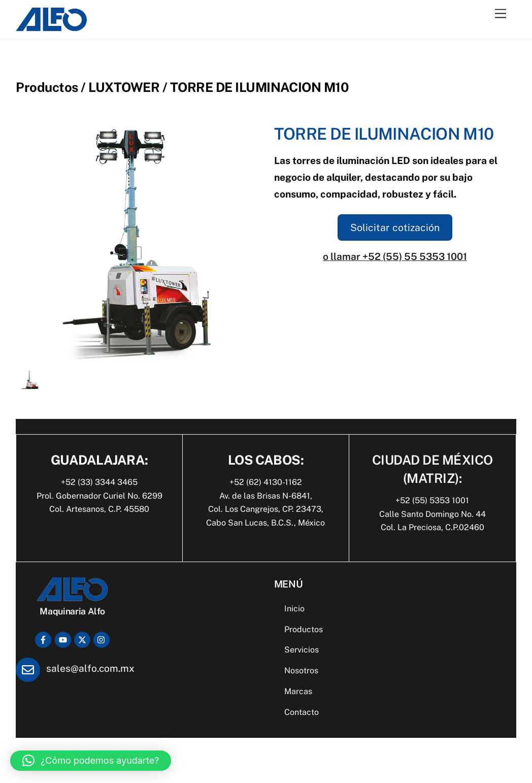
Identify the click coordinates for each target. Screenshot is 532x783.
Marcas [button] (298, 691)
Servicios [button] (302, 650)
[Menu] (501, 14)
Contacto (302, 712)
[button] (91, 761)
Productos (304, 629)
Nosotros (301, 671)
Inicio (294, 609)
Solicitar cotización (395, 227)
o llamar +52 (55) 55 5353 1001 (395, 256)
